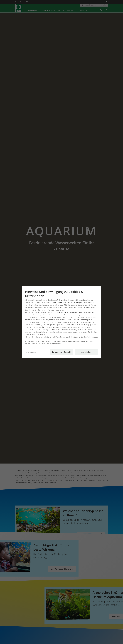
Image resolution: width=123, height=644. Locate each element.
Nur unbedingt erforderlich (61, 352)
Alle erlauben (86, 352)
